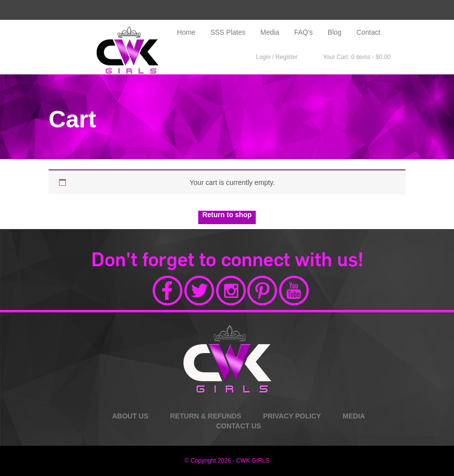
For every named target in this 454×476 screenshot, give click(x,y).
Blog (335, 32)
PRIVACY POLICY (292, 416)
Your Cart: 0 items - (352, 58)
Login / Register (272, 57)
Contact (368, 32)
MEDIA (354, 416)
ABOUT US (130, 416)
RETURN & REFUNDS (206, 416)
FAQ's (303, 32)
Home (186, 32)
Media (270, 32)
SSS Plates (228, 32)
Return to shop (227, 215)
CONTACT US (239, 426)
